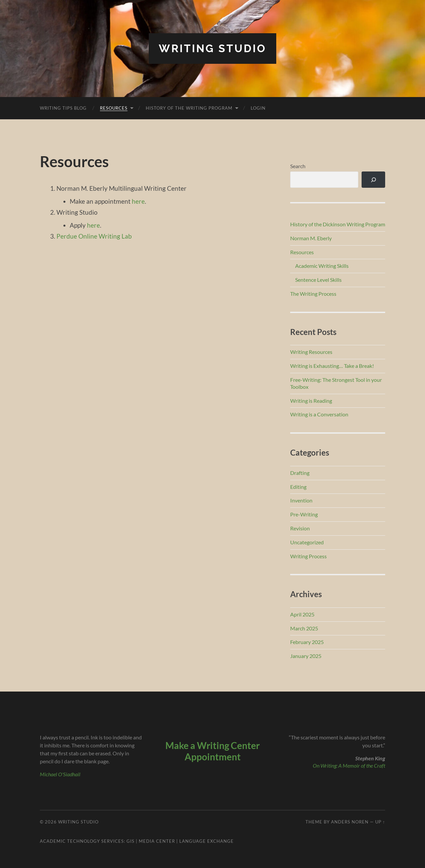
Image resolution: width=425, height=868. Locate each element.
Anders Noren (350, 822)
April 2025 (302, 614)
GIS (130, 841)
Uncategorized (307, 542)
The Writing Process (313, 294)
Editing (298, 487)
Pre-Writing (304, 514)
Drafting (300, 473)
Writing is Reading (311, 401)
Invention (301, 500)
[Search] (373, 180)
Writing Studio (212, 48)
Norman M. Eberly (311, 238)
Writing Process (308, 556)
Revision (300, 528)
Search (298, 166)
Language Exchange (207, 841)
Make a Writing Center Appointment (212, 751)
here (138, 201)
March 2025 (304, 628)
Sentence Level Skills (318, 280)
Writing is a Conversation (319, 414)
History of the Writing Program (189, 108)
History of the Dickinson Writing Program (338, 224)
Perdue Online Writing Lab (94, 236)
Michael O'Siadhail (60, 774)
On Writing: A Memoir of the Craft (349, 765)
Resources (114, 108)
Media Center (157, 841)
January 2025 (306, 656)
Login (258, 108)
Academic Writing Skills (322, 266)
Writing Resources (311, 352)
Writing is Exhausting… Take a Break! (332, 366)
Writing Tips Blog (63, 108)
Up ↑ (380, 822)
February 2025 (307, 642)
